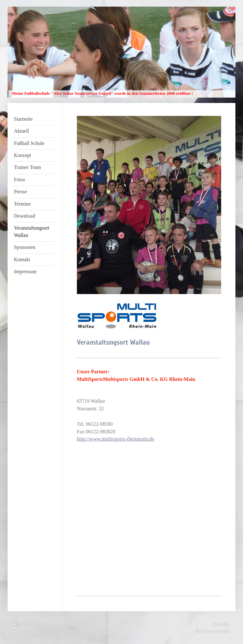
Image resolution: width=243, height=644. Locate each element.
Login (221, 624)
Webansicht (212, 631)
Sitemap (77, 624)
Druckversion (38, 624)
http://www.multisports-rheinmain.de (116, 439)
